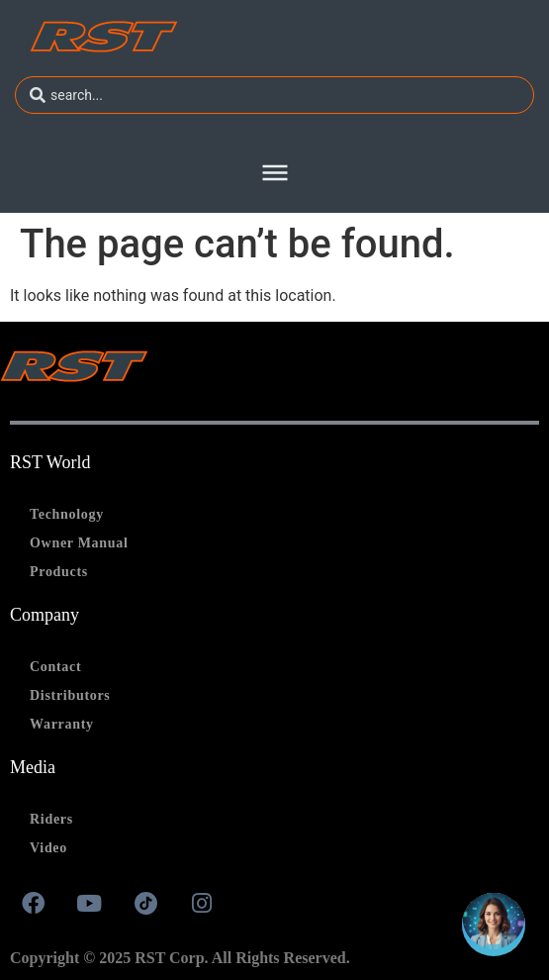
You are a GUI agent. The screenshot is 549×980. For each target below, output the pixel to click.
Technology (67, 514)
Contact (55, 667)
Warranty (62, 724)
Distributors (70, 695)
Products (59, 572)
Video (48, 848)
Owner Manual (79, 543)
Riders (51, 819)
